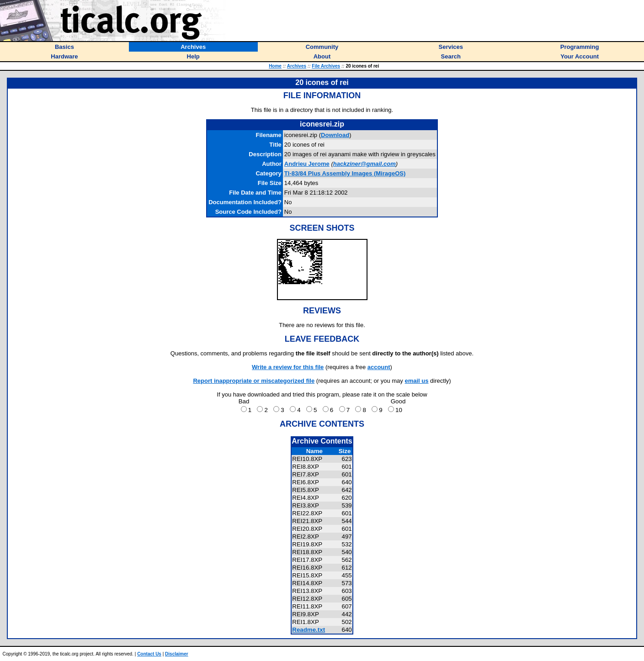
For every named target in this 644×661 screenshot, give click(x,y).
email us (416, 381)
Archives (297, 66)
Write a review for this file (288, 367)
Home (275, 66)
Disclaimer (177, 654)
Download (335, 135)
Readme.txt (309, 630)
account (379, 367)
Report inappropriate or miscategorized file (254, 381)
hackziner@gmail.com (365, 164)
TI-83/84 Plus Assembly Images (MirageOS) (345, 173)
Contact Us (149, 654)
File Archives (326, 66)
